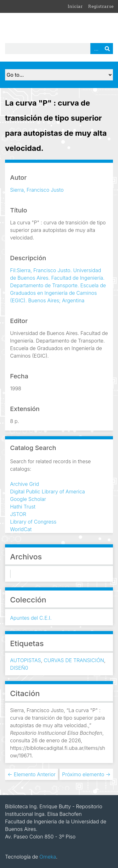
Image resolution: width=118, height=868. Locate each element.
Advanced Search (96, 49)
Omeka (48, 857)
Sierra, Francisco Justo (37, 190)
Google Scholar (28, 499)
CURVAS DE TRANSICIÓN (74, 660)
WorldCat (21, 529)
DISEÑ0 (19, 668)
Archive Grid (25, 484)
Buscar (107, 49)
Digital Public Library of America (48, 492)
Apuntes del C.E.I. (31, 618)
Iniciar (75, 6)
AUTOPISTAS (25, 660)
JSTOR (18, 514)
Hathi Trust (23, 507)
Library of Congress (33, 522)
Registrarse (101, 6)
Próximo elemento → (86, 774)
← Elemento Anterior (32, 774)
